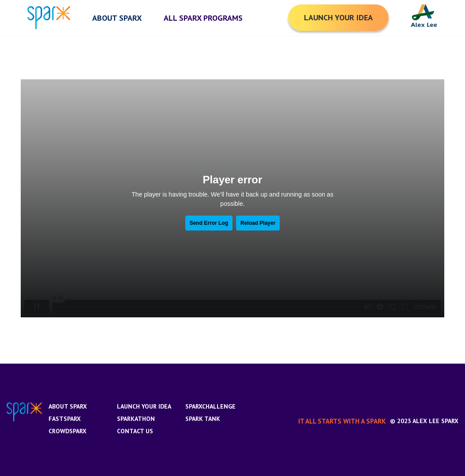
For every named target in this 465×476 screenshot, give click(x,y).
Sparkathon (136, 419)
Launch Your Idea (144, 406)
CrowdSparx (67, 431)
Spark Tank (203, 419)
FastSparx (65, 419)
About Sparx (68, 406)
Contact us (135, 431)
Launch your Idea (338, 17)
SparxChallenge (210, 406)
